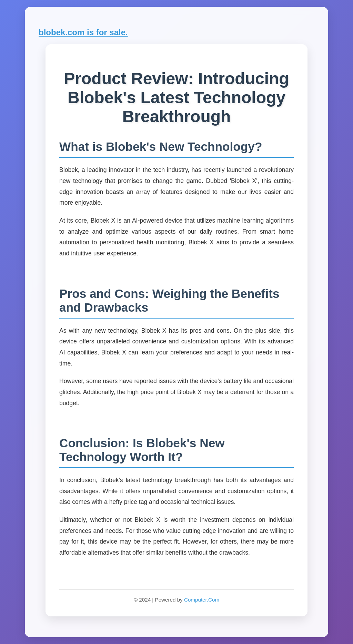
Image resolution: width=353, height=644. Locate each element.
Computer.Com (202, 600)
